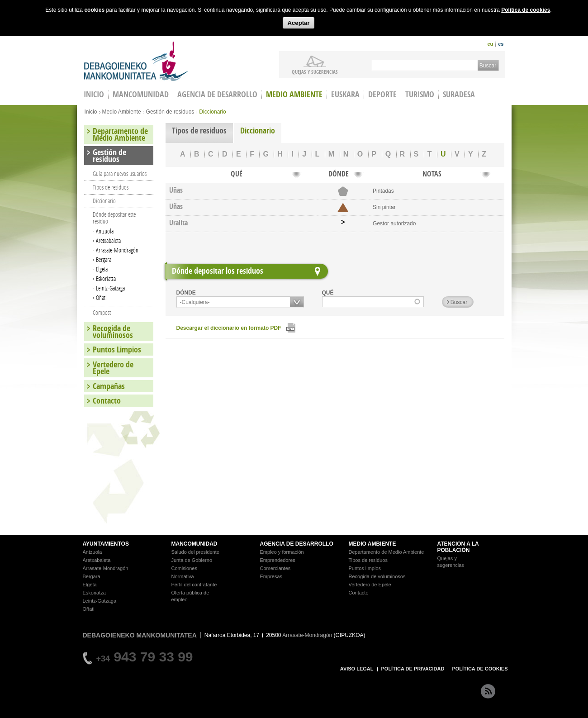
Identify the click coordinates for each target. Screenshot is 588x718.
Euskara (345, 94)
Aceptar (298, 23)
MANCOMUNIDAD (194, 544)
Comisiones (184, 568)
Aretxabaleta (108, 240)
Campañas (109, 386)
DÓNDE (186, 293)
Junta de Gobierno (192, 560)
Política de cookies (526, 10)
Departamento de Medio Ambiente (120, 134)
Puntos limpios (365, 568)
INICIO (94, 94)
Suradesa (459, 94)
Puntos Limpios (117, 349)
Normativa (183, 576)
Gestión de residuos (170, 112)
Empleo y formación (282, 552)
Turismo (420, 94)
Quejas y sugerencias (315, 71)
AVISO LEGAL (357, 669)
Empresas (271, 576)
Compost (102, 312)
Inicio (91, 112)
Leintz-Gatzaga (110, 288)
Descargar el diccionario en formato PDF (229, 328)
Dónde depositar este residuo (114, 218)
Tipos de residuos (199, 131)
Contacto (107, 401)
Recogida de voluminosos (113, 332)
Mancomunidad (141, 94)
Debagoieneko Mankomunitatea (136, 61)
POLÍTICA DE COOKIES (480, 669)
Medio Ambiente (294, 94)
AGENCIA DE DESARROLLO (297, 544)
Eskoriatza (106, 278)
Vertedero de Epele (113, 368)
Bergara (104, 259)
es (501, 44)
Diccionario (258, 131)
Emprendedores (278, 560)
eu (490, 44)
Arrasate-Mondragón (117, 250)
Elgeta (102, 269)
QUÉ (328, 293)
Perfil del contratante (194, 585)
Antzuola (105, 231)
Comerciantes (275, 568)
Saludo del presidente (195, 552)
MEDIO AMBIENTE (372, 544)
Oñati (101, 297)
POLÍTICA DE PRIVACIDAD (413, 669)
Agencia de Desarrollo (217, 94)
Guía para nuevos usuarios (120, 174)
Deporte (382, 94)
